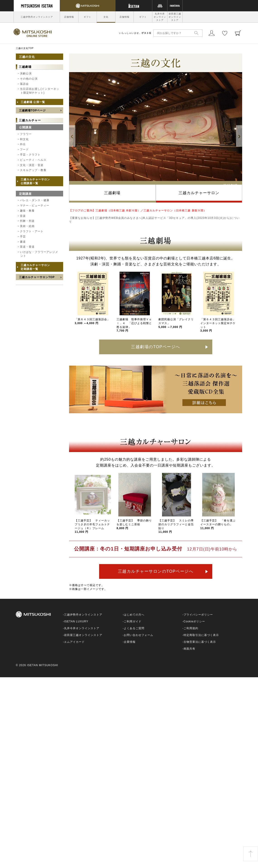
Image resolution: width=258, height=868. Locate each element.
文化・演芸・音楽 (32, 165)
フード (24, 149)
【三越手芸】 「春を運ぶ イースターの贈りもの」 (219, 524)
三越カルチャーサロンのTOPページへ (156, 571)
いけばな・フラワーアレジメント (39, 254)
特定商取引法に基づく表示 (201, 635)
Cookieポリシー (194, 621)
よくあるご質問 (134, 628)
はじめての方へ (134, 615)
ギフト (87, 17)
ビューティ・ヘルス (33, 160)
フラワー (26, 134)
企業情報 (130, 642)
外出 (23, 144)
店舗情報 (69, 17)
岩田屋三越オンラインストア (175, 17)
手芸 (23, 237)
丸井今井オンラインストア (160, 17)
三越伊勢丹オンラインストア (37, 17)
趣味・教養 (27, 211)
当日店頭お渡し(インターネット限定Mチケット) (40, 91)
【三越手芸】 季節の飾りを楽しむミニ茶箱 (134, 524)
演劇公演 (26, 73)
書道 (23, 242)
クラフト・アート (32, 231)
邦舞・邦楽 (27, 221)
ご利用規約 (191, 628)
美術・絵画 (27, 226)
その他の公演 (29, 79)
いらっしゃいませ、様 (135, 33)
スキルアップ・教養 (33, 170)
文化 (106, 17)
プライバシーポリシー (198, 615)
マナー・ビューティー (35, 205)
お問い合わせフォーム (139, 635)
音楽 (23, 216)
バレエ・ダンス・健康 (35, 200)
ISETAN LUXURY (76, 621)
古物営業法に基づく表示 (200, 642)
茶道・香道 (27, 247)
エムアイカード (74, 642)
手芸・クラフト (30, 155)
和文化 (24, 139)
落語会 (24, 84)
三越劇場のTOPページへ (156, 347)
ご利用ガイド (133, 621)
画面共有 (189, 649)
